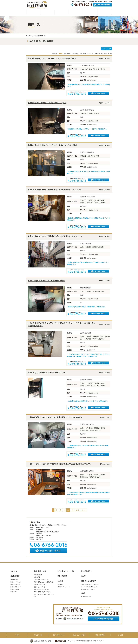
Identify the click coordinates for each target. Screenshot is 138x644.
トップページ (30, 36)
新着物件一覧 (14, 579)
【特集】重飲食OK (15, 587)
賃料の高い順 (108, 53)
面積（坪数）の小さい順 (71, 53)
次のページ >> (81, 510)
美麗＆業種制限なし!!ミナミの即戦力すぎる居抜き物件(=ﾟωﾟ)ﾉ (52, 58)
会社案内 (60, 581)
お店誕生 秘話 (38, 575)
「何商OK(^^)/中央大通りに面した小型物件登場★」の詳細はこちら (86, 307)
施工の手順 (37, 577)
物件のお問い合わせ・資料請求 (90, 584)
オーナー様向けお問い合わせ (89, 587)
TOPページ (14, 571)
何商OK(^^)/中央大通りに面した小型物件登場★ (46, 281)
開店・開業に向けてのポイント (43, 592)
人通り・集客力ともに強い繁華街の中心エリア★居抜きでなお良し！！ (55, 236)
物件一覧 (47, 12)
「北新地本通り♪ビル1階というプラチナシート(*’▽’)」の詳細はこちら (87, 129)
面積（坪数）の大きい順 (86, 53)
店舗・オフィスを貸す (79, 635)
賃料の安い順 (99, 53)
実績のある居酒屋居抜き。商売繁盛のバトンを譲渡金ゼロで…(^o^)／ (55, 190)
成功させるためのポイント (42, 589)
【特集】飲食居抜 (15, 584)
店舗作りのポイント (40, 587)
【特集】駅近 (14, 592)
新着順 (61, 53)
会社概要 (104, 12)
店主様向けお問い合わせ (88, 589)
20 (72, 510)
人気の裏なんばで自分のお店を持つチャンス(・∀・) (48, 373)
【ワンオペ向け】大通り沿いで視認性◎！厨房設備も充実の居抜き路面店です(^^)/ (59, 464)
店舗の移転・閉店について (42, 579)
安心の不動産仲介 (86, 571)
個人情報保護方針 (86, 597)
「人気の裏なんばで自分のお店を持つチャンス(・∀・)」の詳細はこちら (87, 401)
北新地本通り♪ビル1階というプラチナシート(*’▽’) (47, 103)
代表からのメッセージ (64, 587)
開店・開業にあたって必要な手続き (44, 582)
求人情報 (84, 576)
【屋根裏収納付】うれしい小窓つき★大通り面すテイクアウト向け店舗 (55, 417)
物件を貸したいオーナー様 (76, 12)
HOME (33, 12)
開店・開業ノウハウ (62, 12)
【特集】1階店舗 (15, 589)
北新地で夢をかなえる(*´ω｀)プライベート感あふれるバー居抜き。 (54, 145)
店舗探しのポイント (40, 584)
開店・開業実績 (90, 12)
